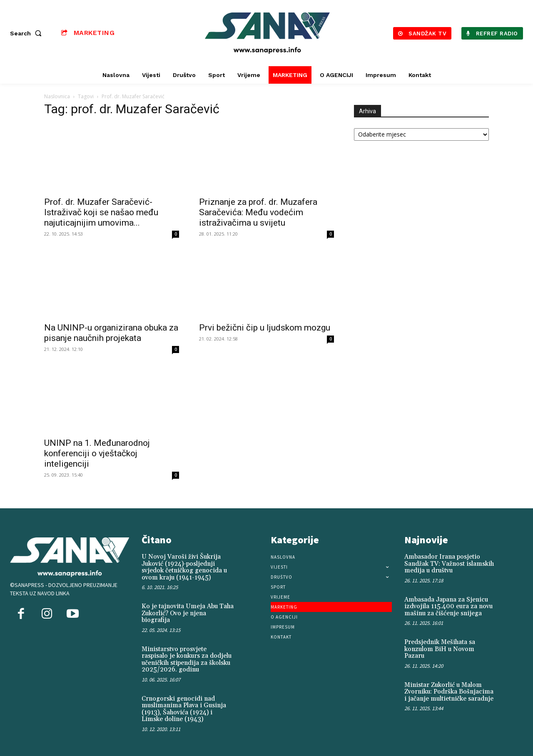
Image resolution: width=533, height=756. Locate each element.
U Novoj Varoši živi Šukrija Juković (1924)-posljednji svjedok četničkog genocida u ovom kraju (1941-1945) (184, 567)
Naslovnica (57, 96)
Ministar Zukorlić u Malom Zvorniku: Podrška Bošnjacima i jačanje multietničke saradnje (449, 692)
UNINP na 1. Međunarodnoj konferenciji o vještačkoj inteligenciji (97, 453)
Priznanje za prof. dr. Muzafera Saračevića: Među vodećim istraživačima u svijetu (258, 212)
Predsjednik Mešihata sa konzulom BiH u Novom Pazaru (440, 649)
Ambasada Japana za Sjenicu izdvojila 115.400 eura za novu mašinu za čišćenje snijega (448, 607)
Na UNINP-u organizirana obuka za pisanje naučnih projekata (111, 333)
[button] (27, 33)
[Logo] (268, 33)
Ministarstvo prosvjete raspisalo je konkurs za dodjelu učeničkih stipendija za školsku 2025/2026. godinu (187, 660)
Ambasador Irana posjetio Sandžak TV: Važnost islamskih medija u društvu (449, 564)
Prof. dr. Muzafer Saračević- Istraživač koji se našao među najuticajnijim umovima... (101, 212)
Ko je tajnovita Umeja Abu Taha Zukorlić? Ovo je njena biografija (188, 613)
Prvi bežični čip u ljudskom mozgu (265, 328)
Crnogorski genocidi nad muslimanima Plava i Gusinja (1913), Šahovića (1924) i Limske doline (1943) (184, 709)
